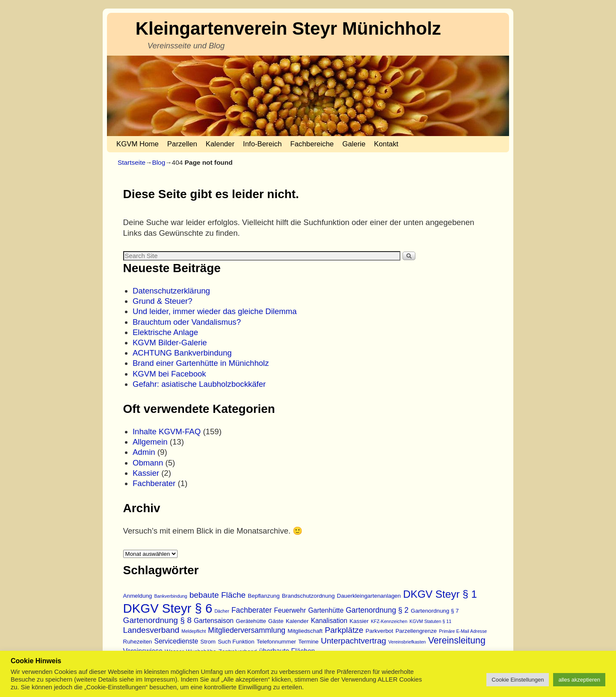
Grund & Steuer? (163, 301)
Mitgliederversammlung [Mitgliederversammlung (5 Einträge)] (247, 630)
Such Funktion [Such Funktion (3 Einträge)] (236, 642)
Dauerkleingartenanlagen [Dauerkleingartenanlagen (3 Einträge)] (369, 596)
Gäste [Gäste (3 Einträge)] (276, 621)
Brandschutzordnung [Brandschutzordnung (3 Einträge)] (308, 596)
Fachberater (154, 483)
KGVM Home (138, 144)
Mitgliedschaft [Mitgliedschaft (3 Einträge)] (305, 631)
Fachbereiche (312, 144)
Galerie (354, 144)
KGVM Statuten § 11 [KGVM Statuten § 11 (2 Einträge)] (430, 621)
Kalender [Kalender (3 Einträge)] (297, 621)
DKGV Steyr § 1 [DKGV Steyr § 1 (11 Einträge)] (440, 594)
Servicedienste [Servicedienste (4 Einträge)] (176, 641)
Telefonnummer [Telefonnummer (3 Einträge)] (276, 642)
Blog (158, 162)
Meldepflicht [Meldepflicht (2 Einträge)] (194, 631)
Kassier (146, 473)
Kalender (220, 144)
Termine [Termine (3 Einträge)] (308, 642)
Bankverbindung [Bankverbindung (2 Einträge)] (170, 596)
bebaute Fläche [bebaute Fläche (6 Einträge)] (218, 595)
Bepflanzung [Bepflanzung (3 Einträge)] (264, 596)
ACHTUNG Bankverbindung (182, 353)
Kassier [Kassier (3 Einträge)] (359, 621)
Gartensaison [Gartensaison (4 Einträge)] (214, 621)
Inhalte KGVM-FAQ (167, 432)
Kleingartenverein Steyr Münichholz (288, 28)
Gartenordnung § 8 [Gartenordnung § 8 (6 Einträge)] (157, 620)
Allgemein (150, 442)
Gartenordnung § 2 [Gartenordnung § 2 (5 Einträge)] (377, 610)
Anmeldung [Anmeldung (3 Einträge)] (138, 596)
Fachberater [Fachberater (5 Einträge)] (252, 610)
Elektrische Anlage (165, 332)
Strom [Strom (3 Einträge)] (208, 642)
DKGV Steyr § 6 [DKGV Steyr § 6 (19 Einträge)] (168, 608)
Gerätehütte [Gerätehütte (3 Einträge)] (251, 621)
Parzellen (182, 144)
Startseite (132, 162)
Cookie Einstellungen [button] (518, 680)
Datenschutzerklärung (171, 291)
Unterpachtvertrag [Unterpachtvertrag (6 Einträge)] (354, 641)
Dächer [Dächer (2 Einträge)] (222, 611)
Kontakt (386, 144)
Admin (144, 452)
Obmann (148, 463)
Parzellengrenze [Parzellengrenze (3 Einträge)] (416, 631)
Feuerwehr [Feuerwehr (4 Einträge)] (290, 610)
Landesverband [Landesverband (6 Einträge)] (151, 630)
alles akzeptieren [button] (579, 680)
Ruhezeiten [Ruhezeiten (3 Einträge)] (138, 642)
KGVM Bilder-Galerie (170, 343)
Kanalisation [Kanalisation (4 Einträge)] (329, 621)
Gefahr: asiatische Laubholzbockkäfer (199, 384)
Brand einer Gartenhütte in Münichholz (201, 363)
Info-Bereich (262, 144)
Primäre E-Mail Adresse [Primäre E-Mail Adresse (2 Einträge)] (463, 631)
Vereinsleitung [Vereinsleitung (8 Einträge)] (457, 641)
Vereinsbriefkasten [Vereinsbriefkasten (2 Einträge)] (407, 642)
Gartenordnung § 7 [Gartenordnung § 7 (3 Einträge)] (435, 611)
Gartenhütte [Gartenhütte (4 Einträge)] (326, 610)
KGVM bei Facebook (169, 374)
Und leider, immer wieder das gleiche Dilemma (215, 311)
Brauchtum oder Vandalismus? (187, 322)
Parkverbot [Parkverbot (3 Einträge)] (380, 631)
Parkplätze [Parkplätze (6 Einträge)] (344, 630)
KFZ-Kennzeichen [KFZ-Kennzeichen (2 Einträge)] (389, 621)
